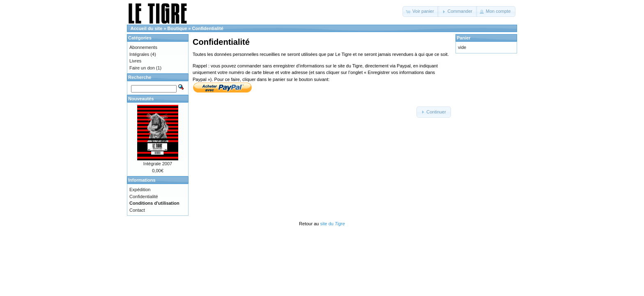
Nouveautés (141, 99)
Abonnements (143, 47)
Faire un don (142, 68)
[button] (421, 12)
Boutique (177, 28)
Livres (135, 61)
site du (332, 224)
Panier (464, 38)
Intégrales (139, 54)
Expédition (140, 190)
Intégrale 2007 (158, 164)
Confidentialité (208, 28)
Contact (137, 210)
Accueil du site (147, 28)
